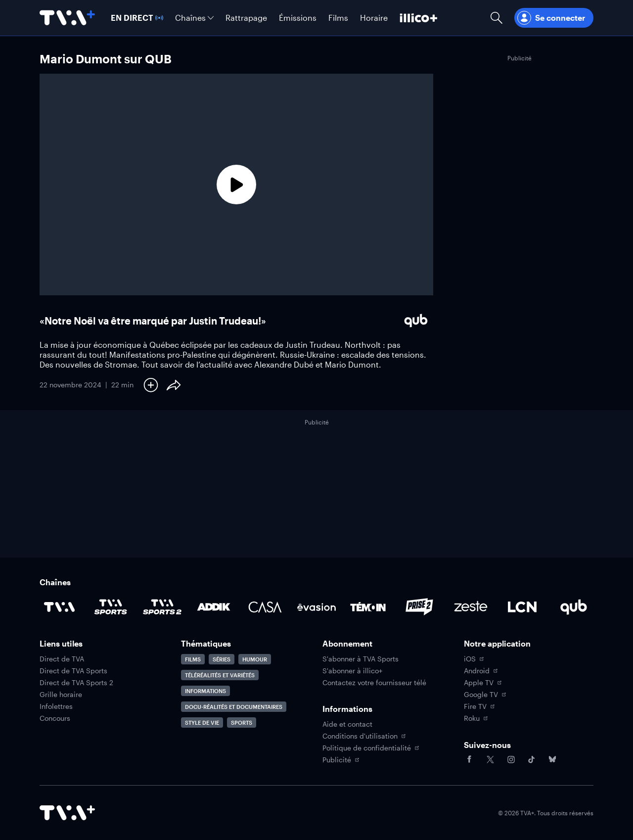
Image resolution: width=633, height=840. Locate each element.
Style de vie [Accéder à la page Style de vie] (202, 723)
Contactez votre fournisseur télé (374, 683)
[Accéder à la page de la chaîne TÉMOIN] (368, 607)
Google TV (485, 695)
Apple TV (483, 683)
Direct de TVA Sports (73, 671)
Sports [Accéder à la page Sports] (242, 723)
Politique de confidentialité (371, 748)
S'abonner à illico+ (352, 671)
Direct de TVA (62, 659)
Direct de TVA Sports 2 (76, 683)
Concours (55, 718)
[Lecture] (236, 185)
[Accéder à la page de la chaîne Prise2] (419, 607)
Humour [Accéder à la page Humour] (255, 659)
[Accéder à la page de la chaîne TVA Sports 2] (162, 607)
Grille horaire (61, 695)
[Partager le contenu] (174, 385)
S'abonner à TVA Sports (361, 659)
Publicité (341, 760)
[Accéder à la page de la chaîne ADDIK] (214, 607)
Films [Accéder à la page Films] (193, 659)
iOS (474, 659)
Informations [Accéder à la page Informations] (205, 691)
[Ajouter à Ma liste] (151, 385)
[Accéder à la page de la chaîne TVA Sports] (111, 607)
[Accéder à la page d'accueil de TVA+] (67, 813)
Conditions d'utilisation (364, 736)
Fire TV (479, 706)
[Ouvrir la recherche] (497, 18)
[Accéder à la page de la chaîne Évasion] (316, 607)
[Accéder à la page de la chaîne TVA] (59, 607)
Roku (476, 718)
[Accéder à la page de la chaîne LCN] (522, 607)
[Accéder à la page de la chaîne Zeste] (471, 607)
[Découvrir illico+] (419, 18)
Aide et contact (347, 724)
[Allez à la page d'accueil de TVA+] (67, 18)
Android (481, 671)
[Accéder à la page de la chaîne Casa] (265, 607)
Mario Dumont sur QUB (106, 59)
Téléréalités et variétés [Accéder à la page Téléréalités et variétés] (220, 675)
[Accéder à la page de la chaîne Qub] (574, 607)
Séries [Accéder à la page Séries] (222, 659)
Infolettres (56, 706)
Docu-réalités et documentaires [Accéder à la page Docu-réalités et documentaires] (234, 707)
